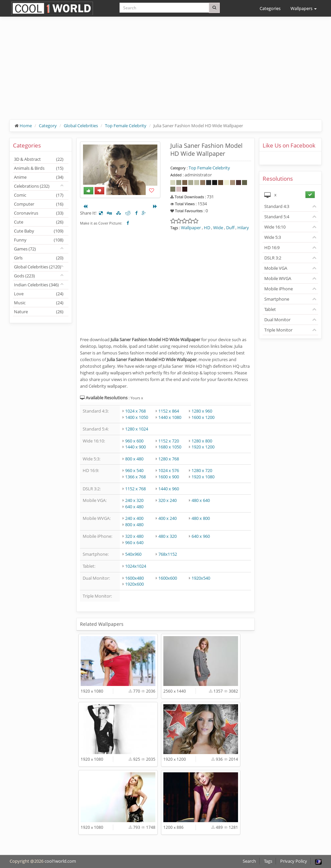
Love (39, 294)
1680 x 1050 (170, 447)
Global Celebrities (81, 126)
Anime (39, 177)
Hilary (243, 228)
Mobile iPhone (279, 289)
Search (249, 861)
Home (26, 126)
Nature (39, 312)
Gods (24, 276)
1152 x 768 (135, 489)
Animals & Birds (39, 168)
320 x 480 (134, 536)
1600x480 (134, 578)
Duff (230, 228)
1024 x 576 (169, 470)
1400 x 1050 (137, 417)
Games (25, 249)
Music (39, 303)
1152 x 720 (169, 441)
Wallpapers (304, 8)
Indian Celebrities (36, 285)
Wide (218, 228)
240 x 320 (134, 500)
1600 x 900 (169, 477)
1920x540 (201, 578)
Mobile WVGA (278, 278)
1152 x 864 (169, 411)
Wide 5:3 (273, 237)
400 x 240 (167, 518)
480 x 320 (167, 536)
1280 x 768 (169, 459)
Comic (39, 195)
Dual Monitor (277, 320)
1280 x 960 (202, 411)
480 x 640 (201, 500)
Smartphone (277, 299)
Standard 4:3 (277, 206)
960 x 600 (134, 441)
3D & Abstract (39, 159)
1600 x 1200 (203, 417)
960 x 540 (134, 470)
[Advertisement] (166, 73)
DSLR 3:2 (273, 258)
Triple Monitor (278, 330)
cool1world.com (60, 861)
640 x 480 (134, 507)
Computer (39, 204)
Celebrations (32, 186)
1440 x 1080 (170, 417)
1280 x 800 (202, 441)
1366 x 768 (135, 477)
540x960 (133, 554)
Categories (270, 8)
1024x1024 (136, 566)
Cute (39, 222)
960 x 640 (134, 542)
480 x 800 (201, 518)
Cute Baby (39, 231)
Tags (268, 861)
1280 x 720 (202, 470)
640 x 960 (201, 536)
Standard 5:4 (277, 217)
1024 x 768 (135, 411)
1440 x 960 (169, 489)
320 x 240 (167, 500)
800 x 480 (134, 459)
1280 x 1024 (137, 429)
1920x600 (134, 584)
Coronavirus (39, 213)
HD (207, 228)
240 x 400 (134, 518)
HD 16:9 (272, 247)
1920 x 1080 (203, 477)
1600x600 (168, 578)
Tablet (270, 309)
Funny (39, 240)
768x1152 (168, 554)
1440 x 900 (135, 447)
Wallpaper (191, 228)
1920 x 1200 (203, 447)
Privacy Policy (294, 861)
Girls (39, 258)
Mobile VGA (276, 268)
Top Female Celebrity (126, 126)
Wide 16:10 (275, 227)
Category (48, 126)
